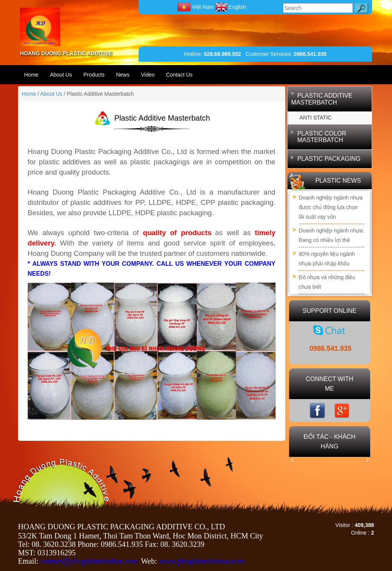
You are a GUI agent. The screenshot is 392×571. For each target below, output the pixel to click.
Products (94, 75)
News (123, 75)
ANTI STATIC (316, 118)
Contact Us (179, 75)
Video (148, 75)
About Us (61, 75)
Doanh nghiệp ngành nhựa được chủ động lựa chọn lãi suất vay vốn (331, 207)
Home (31, 75)
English (231, 7)
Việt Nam (196, 7)
